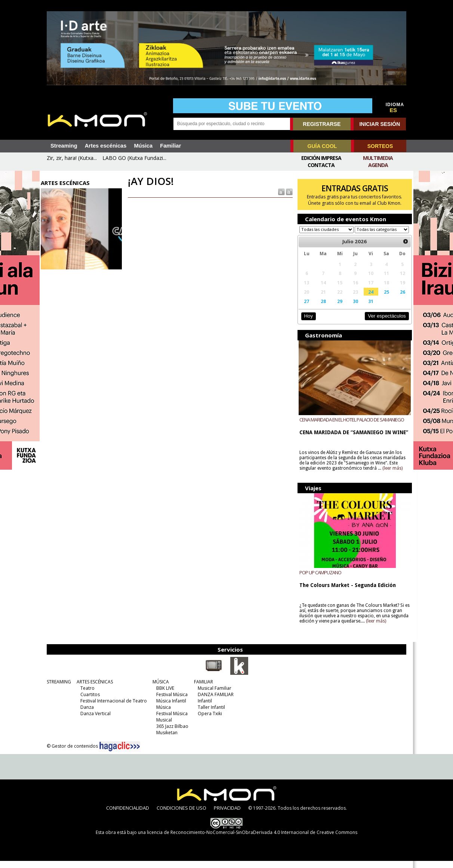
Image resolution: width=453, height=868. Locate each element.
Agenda (378, 165)
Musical (162, 727)
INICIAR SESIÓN (380, 124)
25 (383, 299)
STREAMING (57, 689)
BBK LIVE (163, 695)
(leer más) (391, 475)
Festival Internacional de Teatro (112, 708)
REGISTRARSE (322, 124)
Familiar (170, 146)
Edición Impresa (321, 158)
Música (143, 146)
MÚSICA (159, 689)
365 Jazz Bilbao (170, 733)
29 (338, 308)
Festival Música (170, 702)
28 (321, 308)
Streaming (64, 146)
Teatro (86, 695)
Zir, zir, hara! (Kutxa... (72, 158)
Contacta (321, 165)
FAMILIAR (202, 689)
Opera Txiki (208, 721)
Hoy (307, 323)
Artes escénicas (106, 146)
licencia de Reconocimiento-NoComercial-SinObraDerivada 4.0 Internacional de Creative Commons (252, 839)
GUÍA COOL (322, 146)
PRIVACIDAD (227, 815)
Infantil (203, 708)
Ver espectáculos (383, 323)
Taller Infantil (209, 714)
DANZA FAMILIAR (214, 702)
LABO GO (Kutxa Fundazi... (134, 158)
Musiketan (165, 740)
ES (394, 110)
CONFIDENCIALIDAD (128, 815)
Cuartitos (88, 702)
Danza (85, 714)
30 (352, 308)
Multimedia (378, 158)
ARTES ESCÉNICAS (93, 689)
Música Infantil (169, 708)
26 (398, 299)
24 (368, 299)
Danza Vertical (94, 721)
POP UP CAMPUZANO (319, 580)
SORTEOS (380, 146)
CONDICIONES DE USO (181, 815)
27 (305, 308)
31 (368, 308)
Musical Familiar (213, 695)
